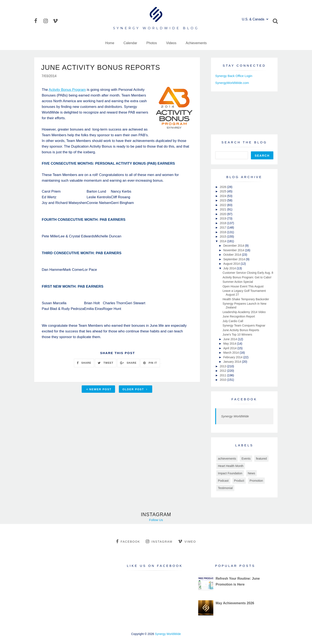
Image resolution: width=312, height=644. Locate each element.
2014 (224, 241)
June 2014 (230, 339)
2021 (224, 209)
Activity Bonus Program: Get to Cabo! (247, 277)
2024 (224, 196)
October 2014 (233, 255)
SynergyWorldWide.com (232, 83)
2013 (224, 366)
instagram (159, 541)
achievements (227, 459)
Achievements (196, 43)
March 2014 (231, 353)
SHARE (84, 363)
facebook (128, 541)
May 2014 (230, 344)
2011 (224, 375)
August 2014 (232, 264)
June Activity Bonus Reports (241, 330)
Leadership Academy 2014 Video (244, 312)
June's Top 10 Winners (237, 335)
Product (239, 481)
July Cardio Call (233, 321)
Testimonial (225, 488)
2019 (224, 218)
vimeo (187, 541)
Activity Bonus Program (67, 90)
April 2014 (230, 348)
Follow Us (156, 520)
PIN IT (150, 363)
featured (261, 459)
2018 (224, 223)
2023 (224, 200)
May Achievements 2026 (235, 603)
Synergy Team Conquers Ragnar (244, 325)
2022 (224, 205)
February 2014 (233, 357)
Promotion (256, 481)
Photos (152, 43)
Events (246, 459)
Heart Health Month (231, 466)
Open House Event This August (243, 286)
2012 (224, 371)
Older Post (135, 390)
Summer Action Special (238, 282)
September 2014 (234, 259)
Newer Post (99, 390)
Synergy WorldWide (235, 416)
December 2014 (234, 246)
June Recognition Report (239, 316)
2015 (224, 237)
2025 (224, 191)
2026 (224, 187)
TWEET (106, 363)
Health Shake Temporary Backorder (246, 299)
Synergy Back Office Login (234, 76)
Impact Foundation (230, 473)
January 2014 (233, 362)
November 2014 (234, 250)
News (251, 473)
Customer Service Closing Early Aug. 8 (248, 273)
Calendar (130, 43)
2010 (224, 380)
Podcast (223, 481)
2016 (224, 232)
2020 (224, 214)
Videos (171, 43)
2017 (224, 227)
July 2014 (230, 268)
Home (110, 43)
